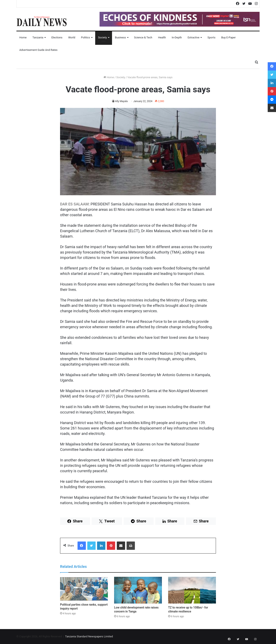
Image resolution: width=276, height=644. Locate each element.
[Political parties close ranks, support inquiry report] (84, 589)
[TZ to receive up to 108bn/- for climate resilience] (192, 590)
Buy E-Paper (228, 37)
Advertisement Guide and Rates (38, 50)
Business (120, 37)
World (72, 37)
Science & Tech (143, 37)
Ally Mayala (121, 101)
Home (23, 37)
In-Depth (177, 37)
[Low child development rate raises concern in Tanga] (138, 590)
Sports (211, 37)
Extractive (194, 37)
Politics (86, 37)
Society (102, 37)
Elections (57, 37)
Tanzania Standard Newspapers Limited (89, 636)
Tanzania (38, 37)
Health (162, 37)
